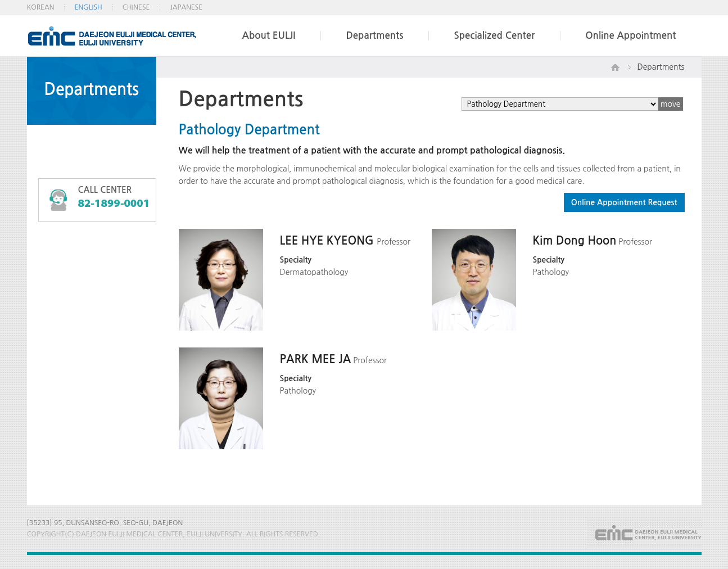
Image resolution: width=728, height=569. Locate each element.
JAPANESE (186, 7)
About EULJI (269, 36)
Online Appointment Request (624, 202)
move (671, 104)
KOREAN (41, 7)
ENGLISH (88, 7)
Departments (374, 36)
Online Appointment (630, 36)
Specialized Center (494, 36)
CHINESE (136, 7)
